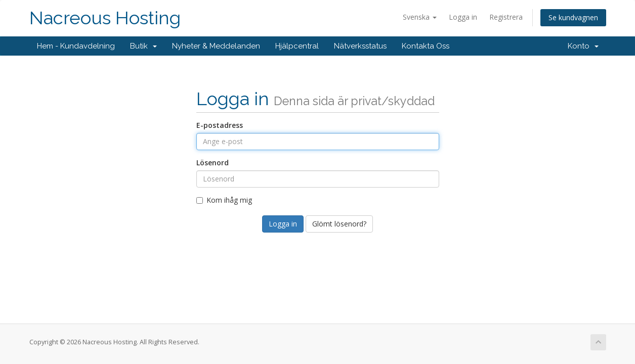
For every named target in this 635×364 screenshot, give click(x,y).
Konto (583, 46)
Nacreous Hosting (105, 18)
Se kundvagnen (573, 17)
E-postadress (220, 125)
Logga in (463, 17)
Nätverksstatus (360, 46)
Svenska (420, 17)
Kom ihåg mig (224, 200)
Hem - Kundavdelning (76, 46)
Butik (143, 46)
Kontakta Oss (426, 46)
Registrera (506, 17)
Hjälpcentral (297, 46)
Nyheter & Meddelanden (216, 46)
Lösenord (213, 163)
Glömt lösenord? (339, 224)
